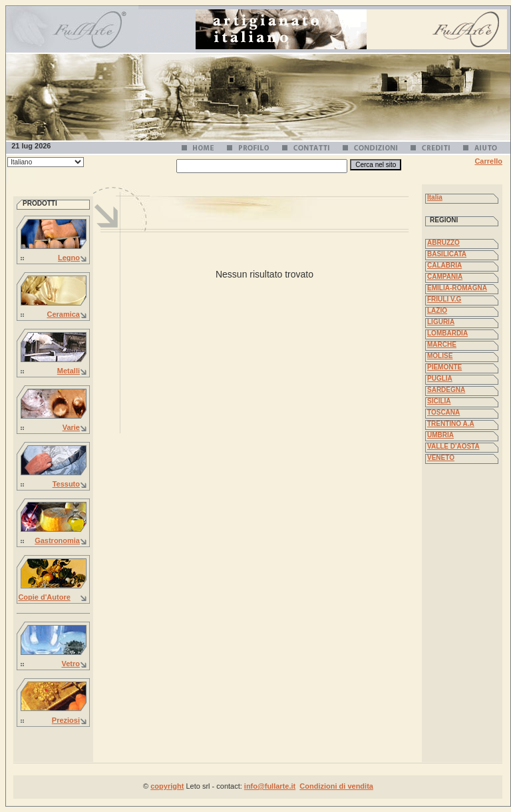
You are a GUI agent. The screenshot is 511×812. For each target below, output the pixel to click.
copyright (167, 786)
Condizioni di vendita (336, 786)
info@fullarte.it (270, 786)
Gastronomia (57, 540)
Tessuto (66, 484)
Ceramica (63, 314)
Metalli (69, 371)
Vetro (71, 664)
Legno (69, 258)
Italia (435, 197)
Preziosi (66, 720)
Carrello (488, 161)
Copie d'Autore (44, 597)
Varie (71, 427)
